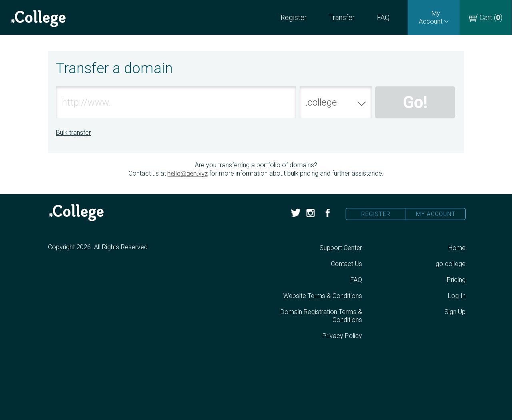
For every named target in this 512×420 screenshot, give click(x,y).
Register (294, 17)
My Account (436, 214)
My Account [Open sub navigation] (431, 17)
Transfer (342, 17)
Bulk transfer (73, 133)
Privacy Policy (342, 336)
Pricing (456, 280)
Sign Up (455, 312)
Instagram (311, 213)
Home (457, 248)
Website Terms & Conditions (323, 296)
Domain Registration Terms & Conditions (321, 316)
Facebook (327, 213)
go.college (451, 264)
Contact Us (346, 264)
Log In (457, 296)
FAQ (383, 17)
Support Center (341, 248)
